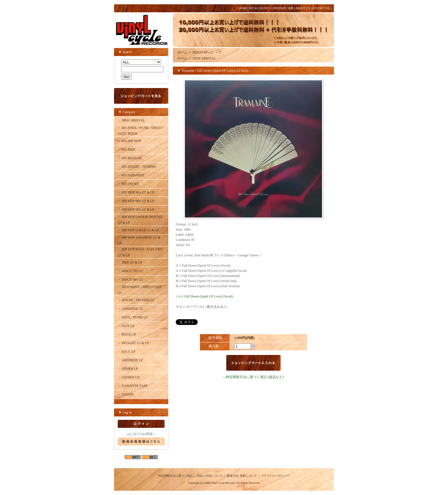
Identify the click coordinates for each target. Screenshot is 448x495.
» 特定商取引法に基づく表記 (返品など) (253, 377)
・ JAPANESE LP (130, 360)
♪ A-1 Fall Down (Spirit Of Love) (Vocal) (204, 296)
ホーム (182, 52)
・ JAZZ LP (126, 326)
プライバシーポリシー (275, 476)
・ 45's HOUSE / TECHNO (137, 167)
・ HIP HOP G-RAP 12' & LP (138, 230)
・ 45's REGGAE (130, 158)
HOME (243, 8)
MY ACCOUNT (259, 8)
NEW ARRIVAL (204, 58)
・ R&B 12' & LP (130, 262)
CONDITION (278, 8)
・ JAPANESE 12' (130, 309)
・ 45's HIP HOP (129, 141)
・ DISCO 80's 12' (130, 280)
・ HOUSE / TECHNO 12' (136, 300)
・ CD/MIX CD (129, 377)
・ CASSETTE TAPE (133, 386)
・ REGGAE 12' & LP (133, 343)
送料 (291, 8)
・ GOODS (125, 394)
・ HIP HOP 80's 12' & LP (136, 192)
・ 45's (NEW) (128, 184)
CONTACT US (321, 8)
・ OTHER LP (128, 369)
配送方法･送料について (242, 476)
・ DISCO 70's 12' (130, 271)
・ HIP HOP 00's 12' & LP (136, 209)
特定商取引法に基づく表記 (175, 476)
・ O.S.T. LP (126, 352)
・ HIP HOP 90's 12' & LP (136, 201)
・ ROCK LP (127, 334)
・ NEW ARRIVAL (131, 120)
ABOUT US (303, 8)
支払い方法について (210, 476)
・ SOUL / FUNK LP (132, 317)
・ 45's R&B (126, 149)
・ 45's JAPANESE (131, 175)
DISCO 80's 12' (203, 52)
